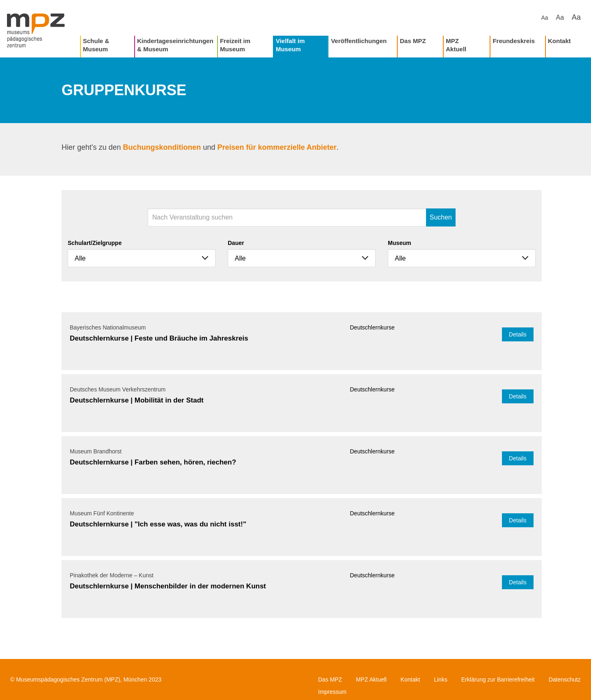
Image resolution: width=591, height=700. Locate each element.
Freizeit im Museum (235, 45)
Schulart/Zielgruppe (95, 243)
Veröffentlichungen (359, 41)
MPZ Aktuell (456, 45)
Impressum (332, 692)
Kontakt (559, 41)
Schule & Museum (96, 45)
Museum (400, 243)
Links (441, 679)
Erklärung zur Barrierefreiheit (498, 679)
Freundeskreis (514, 41)
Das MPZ (413, 41)
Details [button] (518, 334)
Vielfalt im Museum (290, 45)
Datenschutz (565, 679)
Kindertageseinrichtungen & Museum (175, 45)
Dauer (236, 243)
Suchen (441, 217)
